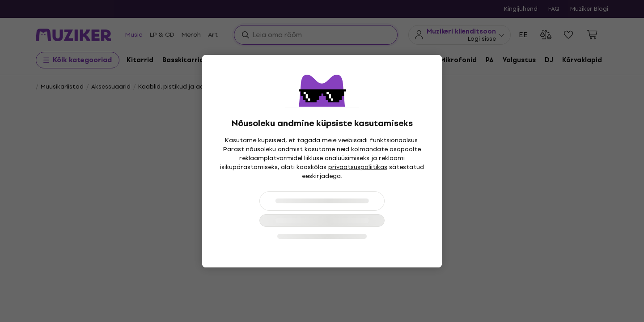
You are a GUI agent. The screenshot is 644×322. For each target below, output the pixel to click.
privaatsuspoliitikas (358, 167)
